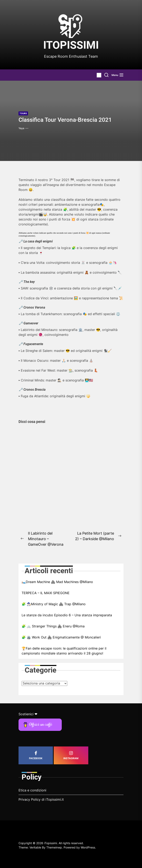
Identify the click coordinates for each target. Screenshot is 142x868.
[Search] (106, 75)
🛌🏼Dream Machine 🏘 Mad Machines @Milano (57, 582)
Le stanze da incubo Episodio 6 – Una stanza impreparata (67, 615)
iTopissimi (71, 45)
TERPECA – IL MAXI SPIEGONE (46, 593)
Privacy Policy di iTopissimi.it (41, 799)
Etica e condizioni (32, 790)
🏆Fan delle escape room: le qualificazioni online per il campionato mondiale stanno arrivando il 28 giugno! (64, 651)
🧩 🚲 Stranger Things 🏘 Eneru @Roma (53, 626)
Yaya (21, 128)
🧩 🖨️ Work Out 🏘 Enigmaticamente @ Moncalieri (61, 637)
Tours (23, 113)
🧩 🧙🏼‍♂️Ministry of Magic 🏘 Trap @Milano (54, 604)
